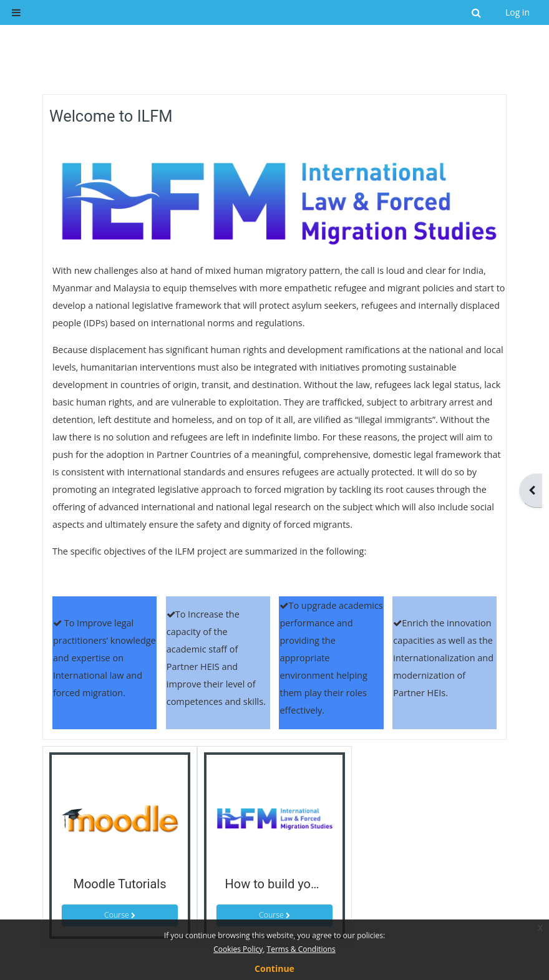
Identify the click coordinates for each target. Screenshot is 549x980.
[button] (477, 12)
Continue (274, 968)
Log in (517, 12)
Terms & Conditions (301, 949)
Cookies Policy (238, 949)
